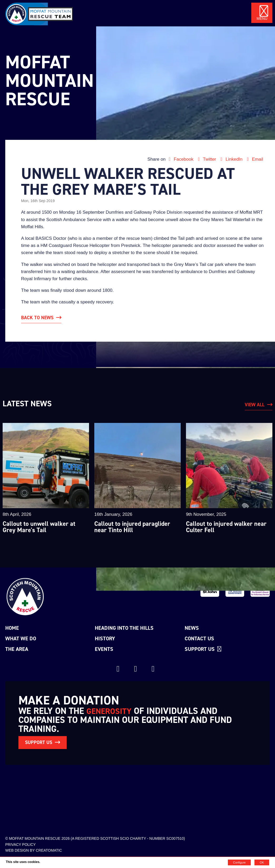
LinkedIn (231, 159)
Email (254, 159)
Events (104, 649)
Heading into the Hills (124, 628)
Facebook (181, 159)
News (192, 628)
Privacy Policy (20, 845)
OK (262, 862)
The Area (17, 649)
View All (255, 405)
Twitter (207, 159)
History (105, 638)
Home (12, 628)
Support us (204, 649)
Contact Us (199, 638)
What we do (21, 638)
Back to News (37, 318)
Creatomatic (49, 850)
